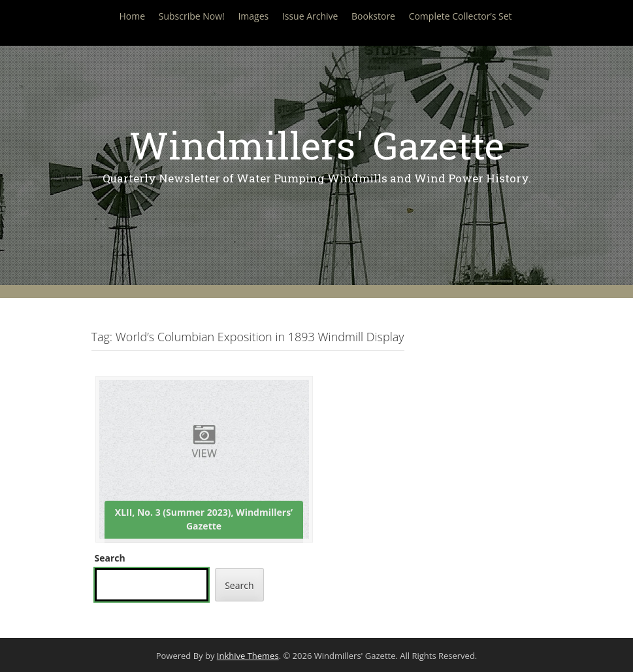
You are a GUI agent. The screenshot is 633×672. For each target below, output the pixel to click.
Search (110, 558)
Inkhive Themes (248, 656)
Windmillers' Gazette (317, 145)
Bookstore (373, 16)
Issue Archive (310, 16)
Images (253, 16)
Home (132, 16)
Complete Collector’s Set (461, 16)
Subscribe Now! (192, 16)
